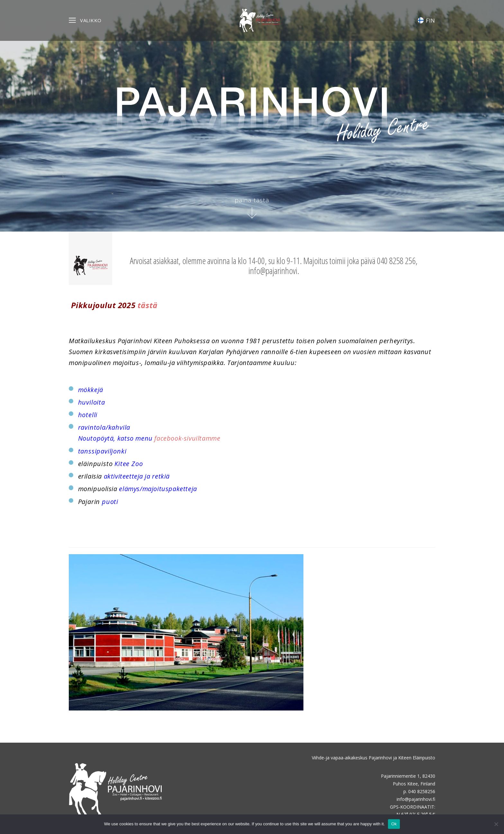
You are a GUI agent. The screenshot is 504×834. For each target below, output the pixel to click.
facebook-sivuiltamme (187, 438)
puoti (110, 502)
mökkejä (91, 390)
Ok (394, 824)
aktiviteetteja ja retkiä (137, 476)
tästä (148, 305)
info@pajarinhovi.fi (416, 799)
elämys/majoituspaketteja (158, 489)
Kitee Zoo (129, 464)
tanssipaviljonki (102, 451)
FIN (427, 20)
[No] (496, 824)
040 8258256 (422, 791)
